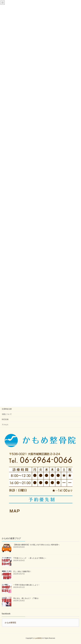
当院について (7, 414)
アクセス (5, 425)
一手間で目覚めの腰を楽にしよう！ (26, 585)
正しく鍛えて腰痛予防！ (22, 571)
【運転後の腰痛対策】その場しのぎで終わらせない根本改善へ (36, 545)
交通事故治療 (7, 409)
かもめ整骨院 (10, 623)
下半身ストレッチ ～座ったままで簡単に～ (30, 558)
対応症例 (5, 419)
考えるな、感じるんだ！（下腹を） (26, 598)
